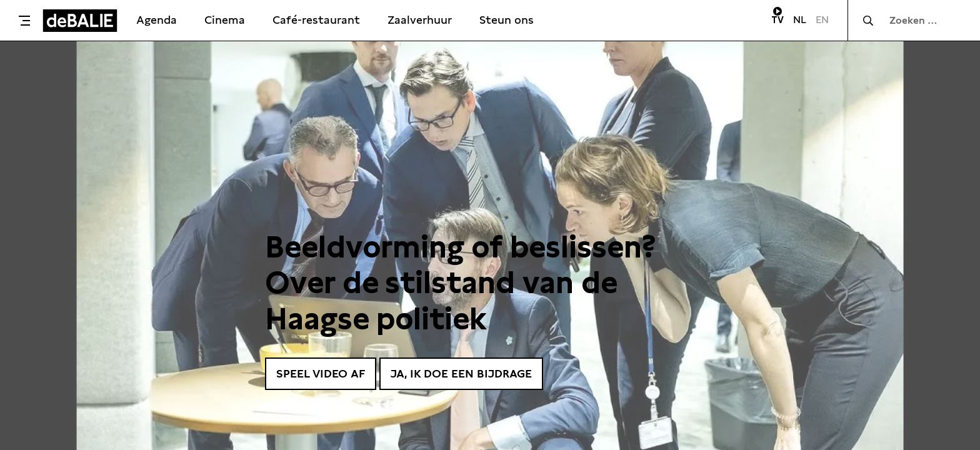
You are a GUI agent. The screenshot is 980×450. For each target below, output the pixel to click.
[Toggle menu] (24, 21)
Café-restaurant (316, 20)
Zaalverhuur (420, 20)
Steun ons (507, 20)
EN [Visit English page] (822, 20)
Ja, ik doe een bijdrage (461, 373)
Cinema (225, 20)
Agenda (157, 20)
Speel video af (321, 373)
